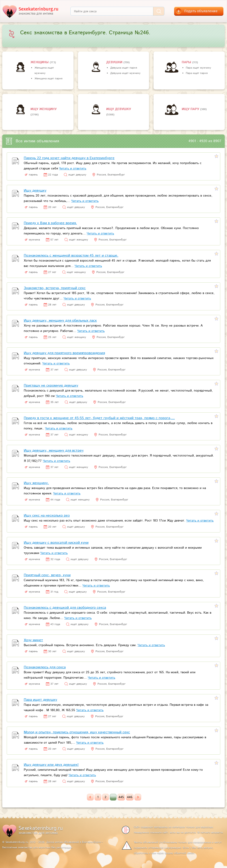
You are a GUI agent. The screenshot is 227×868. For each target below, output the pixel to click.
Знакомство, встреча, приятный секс (55, 288)
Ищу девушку (119, 109)
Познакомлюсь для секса (45, 667)
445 (121, 797)
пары (187, 62)
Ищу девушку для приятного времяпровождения (64, 353)
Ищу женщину (43, 109)
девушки (115, 62)
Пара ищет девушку (40, 700)
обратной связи (184, 853)
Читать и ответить (73, 169)
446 (130, 797)
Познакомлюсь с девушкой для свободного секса (65, 608)
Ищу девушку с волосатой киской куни (56, 543)
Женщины (40, 62)
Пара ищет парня (197, 73)
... (113, 797)
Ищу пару (191, 109)
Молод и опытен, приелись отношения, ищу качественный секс (77, 732)
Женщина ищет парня (48, 79)
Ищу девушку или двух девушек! (51, 765)
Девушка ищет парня (124, 68)
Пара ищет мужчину (198, 68)
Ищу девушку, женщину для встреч (54, 451)
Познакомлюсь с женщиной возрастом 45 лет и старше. (71, 256)
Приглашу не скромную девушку (51, 386)
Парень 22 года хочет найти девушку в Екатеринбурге (69, 158)
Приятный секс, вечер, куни (47, 575)
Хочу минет (33, 640)
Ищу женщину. (36, 483)
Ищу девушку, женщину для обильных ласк (60, 321)
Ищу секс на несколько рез (47, 516)
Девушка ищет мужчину (125, 73)
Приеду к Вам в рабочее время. (50, 223)
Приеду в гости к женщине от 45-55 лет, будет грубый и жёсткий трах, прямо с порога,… (99, 418)
